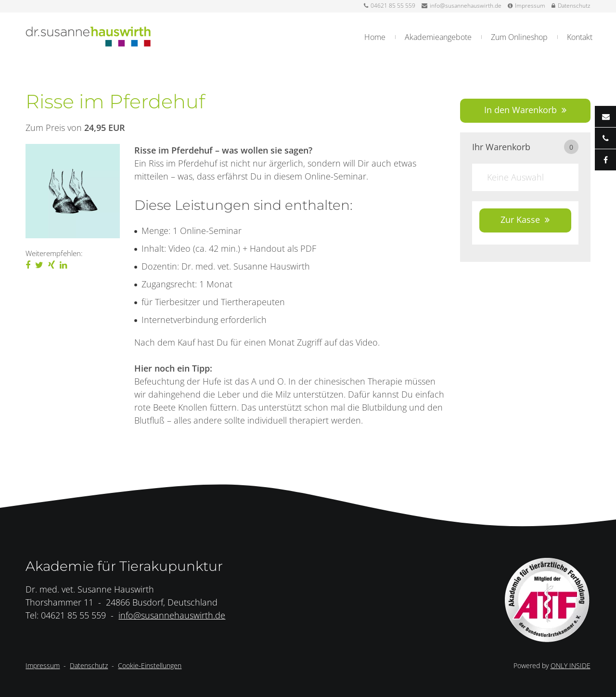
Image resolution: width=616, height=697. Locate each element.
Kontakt (580, 37)
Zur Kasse (520, 219)
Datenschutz (571, 6)
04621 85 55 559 (390, 6)
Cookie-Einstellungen (150, 665)
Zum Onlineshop (519, 37)
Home (375, 37)
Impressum (526, 6)
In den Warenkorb (520, 110)
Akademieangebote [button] (438, 37)
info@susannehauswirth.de (462, 6)
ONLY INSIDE (571, 665)
